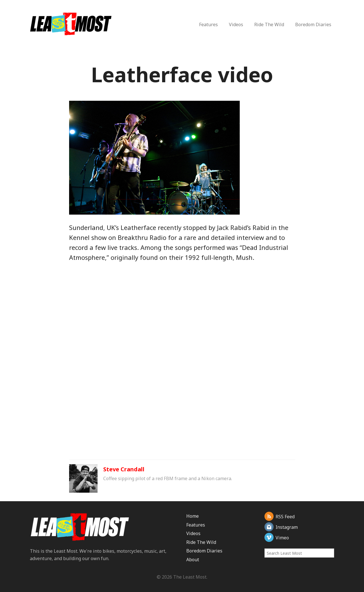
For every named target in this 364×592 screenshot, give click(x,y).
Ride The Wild (269, 24)
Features (208, 24)
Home (193, 516)
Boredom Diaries (313, 24)
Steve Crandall (124, 469)
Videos (236, 24)
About (193, 560)
